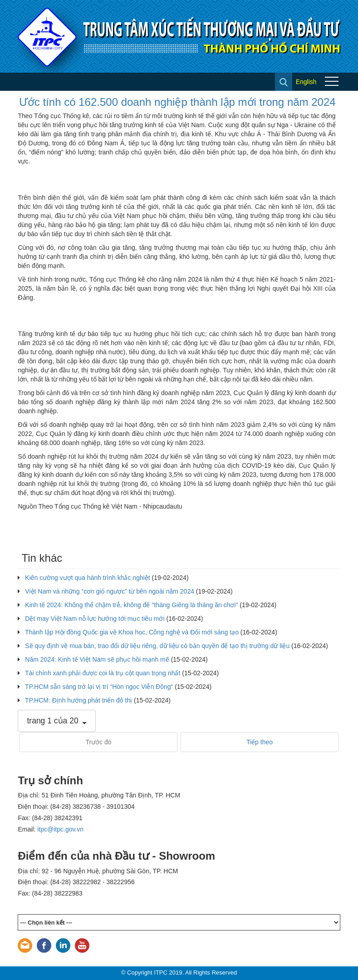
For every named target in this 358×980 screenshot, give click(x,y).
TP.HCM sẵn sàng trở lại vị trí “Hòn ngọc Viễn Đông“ (99, 687)
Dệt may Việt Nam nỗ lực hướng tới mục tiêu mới (95, 619)
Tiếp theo (260, 742)
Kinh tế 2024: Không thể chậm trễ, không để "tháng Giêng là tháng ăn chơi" (131, 605)
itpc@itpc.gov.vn (60, 829)
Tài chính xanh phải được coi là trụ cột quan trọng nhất (103, 673)
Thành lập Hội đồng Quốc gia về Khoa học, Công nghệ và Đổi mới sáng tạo (132, 632)
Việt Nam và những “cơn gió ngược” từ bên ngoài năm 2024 (110, 591)
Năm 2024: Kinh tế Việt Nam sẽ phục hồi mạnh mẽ (97, 659)
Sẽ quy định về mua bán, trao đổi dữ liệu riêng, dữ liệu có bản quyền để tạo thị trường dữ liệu (157, 646)
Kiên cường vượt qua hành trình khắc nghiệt (87, 578)
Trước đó (98, 742)
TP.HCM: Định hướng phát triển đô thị (78, 700)
